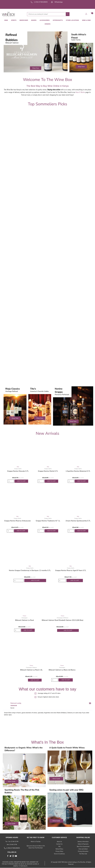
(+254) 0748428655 (41, 2)
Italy (18, 466)
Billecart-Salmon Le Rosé (24, 620)
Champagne (24, 618)
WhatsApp (59, 2)
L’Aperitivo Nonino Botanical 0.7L (78, 471)
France (25, 616)
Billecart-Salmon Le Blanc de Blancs (62, 670)
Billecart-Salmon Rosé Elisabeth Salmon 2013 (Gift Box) (63, 620)
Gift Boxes (66, 618)
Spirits (20, 468)
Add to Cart (21, 481)
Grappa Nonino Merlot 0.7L (48, 471)
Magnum (35, 667)
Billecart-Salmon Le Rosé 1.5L (31, 670)
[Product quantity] (11, 481)
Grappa (16, 468)
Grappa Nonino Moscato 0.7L (18, 471)
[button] (36, 68)
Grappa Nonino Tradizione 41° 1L (48, 521)
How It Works (80, 92)
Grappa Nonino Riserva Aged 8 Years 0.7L (71, 570)
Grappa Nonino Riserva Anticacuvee (17, 521)
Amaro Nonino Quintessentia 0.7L (78, 521)
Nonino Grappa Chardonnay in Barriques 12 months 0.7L (30, 570)
